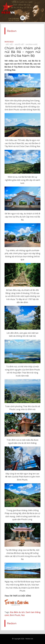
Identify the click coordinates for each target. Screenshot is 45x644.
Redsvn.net (29, 639)
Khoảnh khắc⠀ (32, 44)
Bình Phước (15, 615)
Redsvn (12, 31)
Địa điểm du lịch (17, 612)
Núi (23, 615)
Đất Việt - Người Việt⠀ (16, 44)
